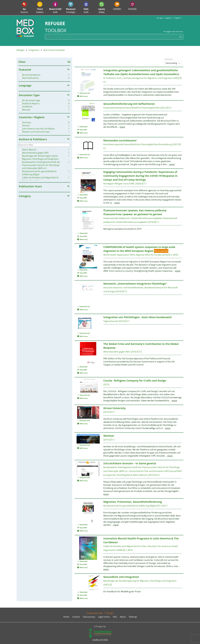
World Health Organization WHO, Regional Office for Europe (132, 255)
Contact (76, 617)
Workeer (109, 436)
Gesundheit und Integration (121, 577)
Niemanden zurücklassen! (120, 140)
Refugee (21, 50)
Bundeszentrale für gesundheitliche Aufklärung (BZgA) (130, 506)
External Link (84, 93)
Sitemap (133, 617)
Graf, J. (120, 78)
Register (168, 18)
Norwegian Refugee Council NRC (119, 184)
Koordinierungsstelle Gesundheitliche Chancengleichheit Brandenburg (138, 144)
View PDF (82, 130)
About (123, 617)
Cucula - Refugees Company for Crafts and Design (135, 381)
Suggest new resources (173, 31)
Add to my (82, 96)
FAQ (115, 617)
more (122, 127)
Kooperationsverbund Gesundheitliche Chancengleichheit (131, 108)
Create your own (95, 613)
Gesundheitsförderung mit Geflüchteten (129, 104)
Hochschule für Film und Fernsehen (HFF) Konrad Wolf (155, 471)
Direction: (169, 59)
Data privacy (89, 617)
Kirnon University (114, 408)
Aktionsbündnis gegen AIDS (117, 352)
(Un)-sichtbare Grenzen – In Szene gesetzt (130, 463)
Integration (34, 50)
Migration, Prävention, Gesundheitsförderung (133, 502)
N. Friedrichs (109, 78)
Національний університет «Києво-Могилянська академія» (133, 218)
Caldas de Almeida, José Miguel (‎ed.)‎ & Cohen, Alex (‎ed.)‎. (130, 546)
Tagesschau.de (111, 321)
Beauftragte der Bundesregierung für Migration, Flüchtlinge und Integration (140, 581)
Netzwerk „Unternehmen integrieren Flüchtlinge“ (135, 284)
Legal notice (104, 617)
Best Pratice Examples (54, 50)
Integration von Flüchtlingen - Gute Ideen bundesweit (138, 317)
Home (66, 617)
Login (160, 18)
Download (82, 127)
